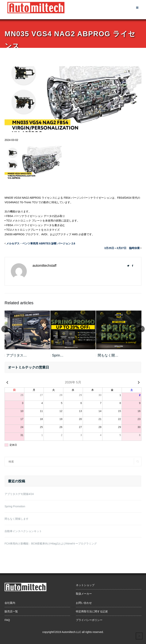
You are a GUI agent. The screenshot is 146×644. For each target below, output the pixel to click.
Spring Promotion (15, 506)
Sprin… (58, 355)
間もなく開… (108, 355)
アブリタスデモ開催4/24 (19, 494)
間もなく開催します (17, 519)
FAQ (7, 620)
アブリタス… (17, 355)
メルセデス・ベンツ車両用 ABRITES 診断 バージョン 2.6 (41, 243)
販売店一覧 (11, 611)
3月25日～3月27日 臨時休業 (122, 248)
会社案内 (10, 603)
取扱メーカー (84, 594)
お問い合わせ (84, 603)
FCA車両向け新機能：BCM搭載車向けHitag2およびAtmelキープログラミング (51, 544)
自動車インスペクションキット (23, 531)
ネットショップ (85, 585)
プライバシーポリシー (89, 620)
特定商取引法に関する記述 (92, 611)
